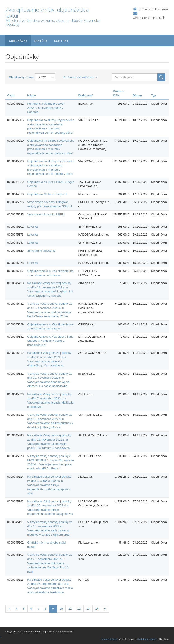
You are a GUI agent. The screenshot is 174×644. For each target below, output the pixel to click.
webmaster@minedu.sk (149, 18)
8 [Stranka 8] (46, 609)
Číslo (11, 95)
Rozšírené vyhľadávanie (80, 77)
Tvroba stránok (109, 639)
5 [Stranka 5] (24, 609)
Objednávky (18, 41)
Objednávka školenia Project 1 (47, 194)
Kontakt (61, 41)
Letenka (32, 227)
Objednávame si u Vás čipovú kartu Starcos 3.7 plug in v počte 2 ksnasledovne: (50, 341)
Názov (31, 95)
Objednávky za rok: (21, 77)
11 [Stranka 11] (70, 609)
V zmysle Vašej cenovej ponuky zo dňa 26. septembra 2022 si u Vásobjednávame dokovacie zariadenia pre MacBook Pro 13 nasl (50, 563)
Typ (154, 95)
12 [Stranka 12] (79, 609)
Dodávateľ (85, 95)
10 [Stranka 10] (61, 609)
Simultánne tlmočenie (41, 251)
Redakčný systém (147, 639)
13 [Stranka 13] (88, 609)
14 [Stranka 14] (97, 609)
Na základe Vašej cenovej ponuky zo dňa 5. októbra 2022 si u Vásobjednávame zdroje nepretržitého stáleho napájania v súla (49, 485)
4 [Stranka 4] (16, 609)
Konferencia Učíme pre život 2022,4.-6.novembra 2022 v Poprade (46, 108)
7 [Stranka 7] (38, 609)
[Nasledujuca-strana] (105, 609)
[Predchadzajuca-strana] (9, 609)
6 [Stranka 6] (31, 609)
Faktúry (41, 41)
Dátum (137, 95)
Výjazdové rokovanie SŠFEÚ (46, 214)
